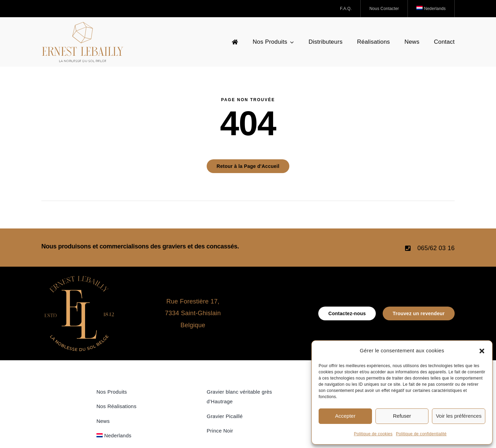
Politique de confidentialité (421, 434)
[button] (482, 351)
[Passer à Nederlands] (431, 9)
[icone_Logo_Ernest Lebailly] (79, 279)
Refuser (402, 416)
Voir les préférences (459, 416)
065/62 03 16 (436, 248)
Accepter (345, 416)
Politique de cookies (373, 434)
